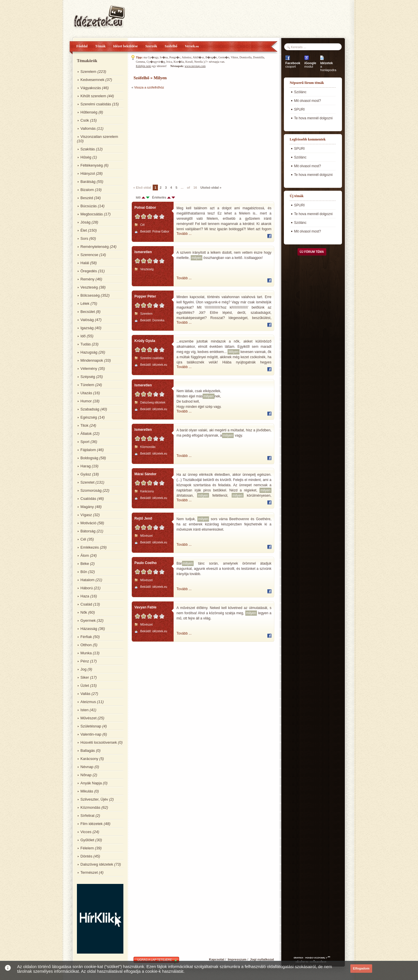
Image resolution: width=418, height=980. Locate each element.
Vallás (85, 694)
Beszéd (87, 198)
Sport (85, 442)
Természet (89, 872)
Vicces (86, 832)
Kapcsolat (217, 959)
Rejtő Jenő (143, 518)
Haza (85, 596)
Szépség (88, 377)
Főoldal (82, 46)
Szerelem (88, 72)
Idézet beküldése (126, 46)
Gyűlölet (87, 840)
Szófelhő (171, 46)
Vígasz (86, 515)
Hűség (86, 157)
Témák (100, 46)
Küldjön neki (144, 66)
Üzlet (85, 686)
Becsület (88, 312)
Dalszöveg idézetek (97, 864)
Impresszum (237, 959)
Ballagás (88, 751)
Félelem (87, 848)
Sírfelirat (87, 816)
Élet (84, 230)
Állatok (86, 434)
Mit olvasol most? (308, 101)
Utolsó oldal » (211, 188)
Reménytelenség (95, 247)
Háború (87, 588)
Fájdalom (88, 450)
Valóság (87, 320)
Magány (87, 507)
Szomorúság (91, 490)
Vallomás (88, 128)
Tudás (86, 344)
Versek (192, 46)
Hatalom (87, 580)
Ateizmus (88, 702)
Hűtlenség (89, 112)
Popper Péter (145, 296)
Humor (86, 401)
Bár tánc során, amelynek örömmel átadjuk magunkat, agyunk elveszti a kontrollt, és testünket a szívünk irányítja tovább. (224, 568)
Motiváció (88, 523)
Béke (85, 564)
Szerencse (89, 255)
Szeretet (87, 482)
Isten (84, 710)
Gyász (86, 474)
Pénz (85, 661)
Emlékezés (90, 547)
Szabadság (90, 409)
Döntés (86, 856)
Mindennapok (92, 360)
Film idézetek (92, 824)
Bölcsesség (90, 295)
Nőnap (86, 775)
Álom (85, 555)
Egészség (89, 417)
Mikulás (87, 791)
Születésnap (91, 726)
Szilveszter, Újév (94, 799)
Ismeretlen (143, 252)
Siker (85, 677)
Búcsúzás (89, 206)
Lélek (85, 303)
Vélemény (89, 369)
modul (310, 65)
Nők (84, 612)
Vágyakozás (91, 88)
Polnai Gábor (145, 208)
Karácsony (89, 759)
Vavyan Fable (145, 607)
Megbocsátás (92, 214)
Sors (84, 238)
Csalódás (88, 499)
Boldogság (89, 458)
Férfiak (86, 637)
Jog (83, 669)
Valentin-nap (91, 734)
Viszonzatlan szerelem (99, 137)
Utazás (86, 393)
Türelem (87, 385)
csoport (293, 65)
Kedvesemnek (92, 80)
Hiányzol (88, 173)
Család (86, 604)
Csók (85, 120)
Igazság (87, 328)
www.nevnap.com (195, 66)
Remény (87, 279)
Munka (86, 653)
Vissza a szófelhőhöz (149, 87)
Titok (84, 425)
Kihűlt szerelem (93, 96)
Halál (85, 263)
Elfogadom (361, 968)
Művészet (89, 718)
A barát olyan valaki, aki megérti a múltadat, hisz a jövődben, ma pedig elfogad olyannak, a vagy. (224, 433)
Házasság (89, 629)
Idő (83, 336)
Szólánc (300, 92)
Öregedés (89, 271)
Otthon (86, 645)
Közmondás (90, 807)
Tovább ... (184, 234)
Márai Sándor (145, 474)
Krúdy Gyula (145, 341)
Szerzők (151, 46)
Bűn (84, 572)
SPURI (299, 109)
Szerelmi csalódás (96, 104)
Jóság (85, 222)
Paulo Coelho (146, 563)
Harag (85, 466)
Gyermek (88, 620)
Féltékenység (92, 165)
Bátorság (88, 531)
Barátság (88, 182)
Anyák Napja (91, 783)
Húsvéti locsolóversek (99, 742)
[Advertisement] (180, 136)
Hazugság (89, 352)
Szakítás (88, 149)
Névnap (87, 767)
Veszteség (89, 287)
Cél (83, 539)
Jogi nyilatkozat (262, 959)
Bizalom (87, 190)
